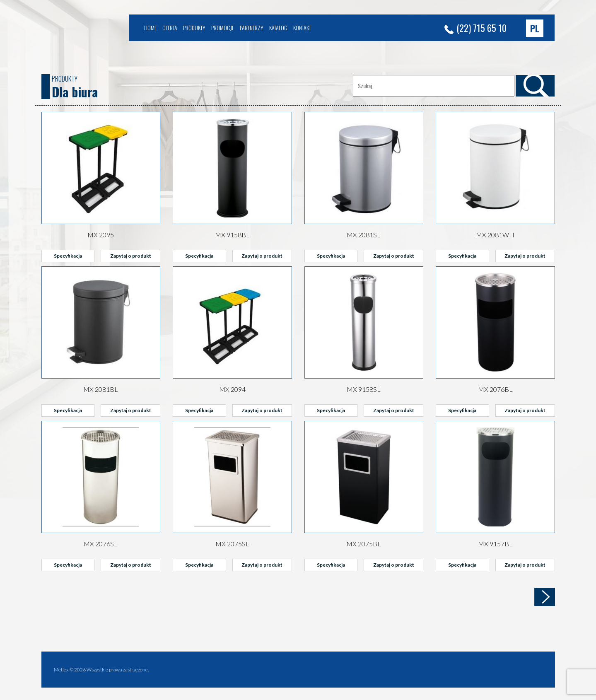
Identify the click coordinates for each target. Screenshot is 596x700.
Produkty (194, 28)
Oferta (170, 28)
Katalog (278, 28)
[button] (535, 28)
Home (150, 28)
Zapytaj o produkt (131, 256)
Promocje (223, 28)
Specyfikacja (68, 256)
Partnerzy (252, 28)
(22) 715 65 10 (475, 28)
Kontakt (302, 28)
